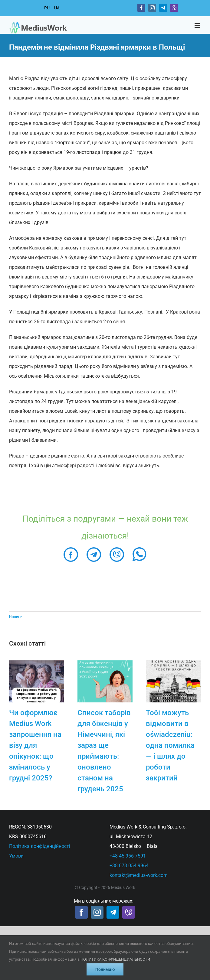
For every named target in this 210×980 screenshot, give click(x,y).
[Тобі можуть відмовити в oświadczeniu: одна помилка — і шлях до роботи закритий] (173, 663)
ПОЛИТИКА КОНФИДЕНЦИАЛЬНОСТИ (115, 959)
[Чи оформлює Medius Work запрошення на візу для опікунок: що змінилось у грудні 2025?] (37, 663)
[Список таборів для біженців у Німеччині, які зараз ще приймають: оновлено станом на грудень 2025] (105, 663)
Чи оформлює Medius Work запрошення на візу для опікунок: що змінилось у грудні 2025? (35, 745)
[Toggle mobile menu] (198, 26)
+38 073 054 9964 (129, 866)
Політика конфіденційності (40, 846)
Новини (16, 617)
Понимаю (105, 969)
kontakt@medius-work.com (139, 875)
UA (57, 8)
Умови (16, 856)
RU (47, 8)
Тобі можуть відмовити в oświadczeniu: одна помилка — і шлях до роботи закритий (170, 745)
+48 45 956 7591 (128, 856)
